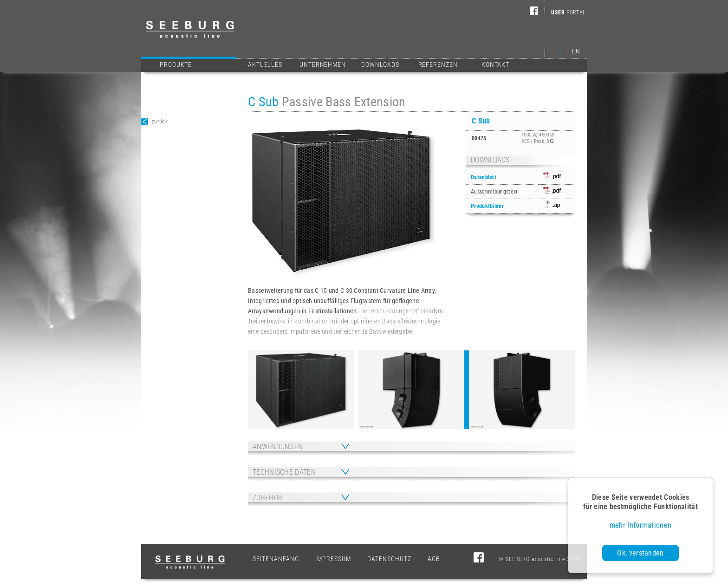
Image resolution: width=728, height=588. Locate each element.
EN (576, 51)
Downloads (380, 65)
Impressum (333, 559)
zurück (154, 122)
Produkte (196, 64)
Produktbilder (487, 206)
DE (562, 51)
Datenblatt (484, 177)
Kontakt (495, 65)
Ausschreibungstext (494, 192)
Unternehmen (323, 65)
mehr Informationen (640, 525)
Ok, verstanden (640, 553)
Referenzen (438, 65)
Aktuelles (265, 65)
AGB (434, 559)
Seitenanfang (276, 559)
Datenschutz (389, 559)
